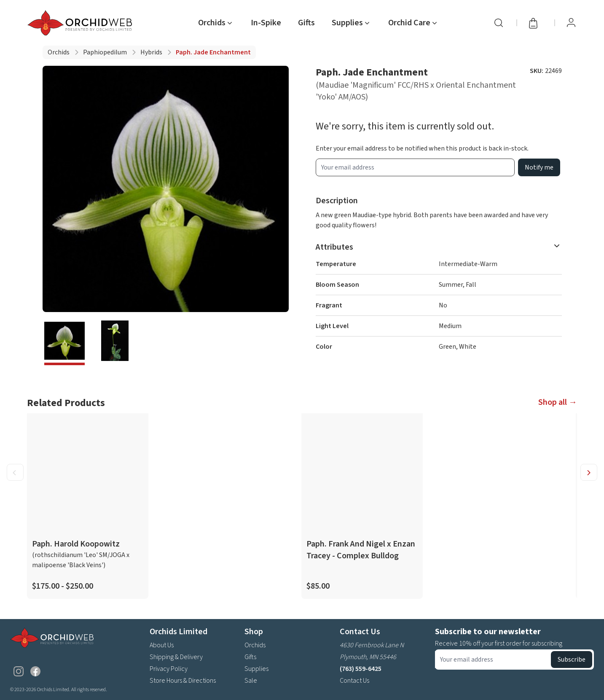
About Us (162, 645)
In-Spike (266, 23)
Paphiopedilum (105, 52)
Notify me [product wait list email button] (539, 167)
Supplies (256, 669)
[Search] (499, 23)
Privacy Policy (169, 669)
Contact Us (354, 681)
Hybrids (151, 52)
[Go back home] (81, 23)
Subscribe (572, 660)
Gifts (306, 23)
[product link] (88, 506)
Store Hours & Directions (183, 681)
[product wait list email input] (415, 167)
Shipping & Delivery (176, 657)
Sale (251, 681)
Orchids (59, 52)
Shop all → (558, 402)
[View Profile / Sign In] (571, 23)
